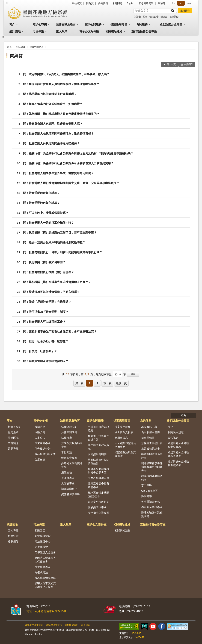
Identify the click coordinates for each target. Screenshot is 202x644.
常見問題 (117, 3)
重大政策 (62, 31)
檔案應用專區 (119, 24)
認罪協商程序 (69, 489)
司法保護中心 (43, 541)
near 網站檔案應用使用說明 (125, 445)
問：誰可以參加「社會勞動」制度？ (46, 312)
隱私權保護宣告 (54, 625)
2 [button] (97, 383)
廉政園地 (67, 472)
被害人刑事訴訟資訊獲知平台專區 (45, 585)
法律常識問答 (69, 432)
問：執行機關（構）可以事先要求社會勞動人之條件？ (57, 282)
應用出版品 (121, 438)
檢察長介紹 (15, 427)
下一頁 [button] (107, 383)
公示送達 (40, 459)
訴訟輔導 (147, 496)
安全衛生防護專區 (99, 513)
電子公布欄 (40, 24)
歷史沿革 (13, 432)
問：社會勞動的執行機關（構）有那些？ (49, 272)
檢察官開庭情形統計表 (152, 456)
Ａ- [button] (173, 3)
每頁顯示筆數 (104, 374)
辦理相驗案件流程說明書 (152, 514)
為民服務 (142, 24)
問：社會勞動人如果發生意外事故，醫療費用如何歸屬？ (58, 173)
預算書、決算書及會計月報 (99, 438)
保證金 (137, 17)
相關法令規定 (176, 432)
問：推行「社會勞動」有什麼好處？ (46, 341)
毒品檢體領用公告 (45, 454)
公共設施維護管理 (99, 478)
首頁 (9, 47)
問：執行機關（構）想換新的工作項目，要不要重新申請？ (60, 232)
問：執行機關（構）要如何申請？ (44, 262)
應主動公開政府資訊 (99, 447)
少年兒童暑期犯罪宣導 (72, 465)
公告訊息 (173, 438)
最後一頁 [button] (121, 383)
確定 (133, 374)
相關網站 (13, 541)
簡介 (12, 24)
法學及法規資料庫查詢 (72, 445)
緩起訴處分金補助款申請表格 (178, 445)
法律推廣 (67, 438)
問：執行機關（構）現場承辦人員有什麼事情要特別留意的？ (61, 114)
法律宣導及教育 (66, 24)
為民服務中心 (149, 427)
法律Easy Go (69, 427)
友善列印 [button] (188, 64)
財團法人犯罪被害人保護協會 (45, 560)
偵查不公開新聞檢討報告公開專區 (99, 471)
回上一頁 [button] (171, 64)
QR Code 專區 (150, 491)
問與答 (16, 56)
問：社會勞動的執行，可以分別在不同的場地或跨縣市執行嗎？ (63, 252)
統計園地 (15, 31)
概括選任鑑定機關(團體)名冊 (99, 494)
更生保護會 (41, 547)
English (130, 3)
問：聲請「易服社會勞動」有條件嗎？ (47, 302)
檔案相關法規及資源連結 (125, 454)
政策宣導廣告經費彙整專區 (99, 485)
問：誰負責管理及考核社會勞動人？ (46, 361)
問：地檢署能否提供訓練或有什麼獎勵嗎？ (50, 94)
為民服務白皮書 (151, 432)
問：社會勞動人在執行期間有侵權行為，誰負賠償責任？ (58, 133)
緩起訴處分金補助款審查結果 (178, 454)
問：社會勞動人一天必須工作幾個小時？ (49, 223)
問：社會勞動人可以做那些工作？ (44, 321)
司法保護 (38, 31)
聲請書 (164, 17)
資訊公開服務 (93, 24)
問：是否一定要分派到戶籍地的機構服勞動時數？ (54, 242)
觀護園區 (40, 530)
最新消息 (40, 427)
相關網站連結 (114, 31)
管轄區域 (13, 438)
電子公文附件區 (89, 31)
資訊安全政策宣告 (34, 625)
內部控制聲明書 (97, 454)
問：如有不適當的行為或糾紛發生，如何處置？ (53, 104)
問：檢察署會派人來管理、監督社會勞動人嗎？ (53, 124)
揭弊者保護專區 (71, 494)
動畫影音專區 (69, 458)
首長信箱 (103, 3)
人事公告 (40, 438)
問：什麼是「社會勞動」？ (40, 351)
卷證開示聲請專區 (152, 507)
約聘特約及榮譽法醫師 (152, 478)
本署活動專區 (43, 443)
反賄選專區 (68, 478)
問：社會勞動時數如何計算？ (41, 193)
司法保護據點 (43, 536)
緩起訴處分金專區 (171, 24)
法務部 (162, 3)
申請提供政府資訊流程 (99, 429)
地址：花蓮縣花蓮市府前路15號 (47, 611)
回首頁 (90, 3)
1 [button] (90, 383)
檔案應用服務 (123, 427)
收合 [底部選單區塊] (184, 415)
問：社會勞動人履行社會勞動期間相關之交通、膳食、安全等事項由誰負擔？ (71, 183)
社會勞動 (174, 17)
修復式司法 (41, 572)
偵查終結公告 (43, 449)
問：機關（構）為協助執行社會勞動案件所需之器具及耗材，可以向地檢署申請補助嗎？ (78, 153)
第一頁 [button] (79, 383)
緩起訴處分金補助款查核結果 (178, 463)
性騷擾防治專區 (97, 507)
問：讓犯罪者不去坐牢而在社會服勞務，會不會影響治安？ (60, 331)
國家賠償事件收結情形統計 (99, 461)
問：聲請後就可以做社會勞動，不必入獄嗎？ (51, 292)
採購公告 (40, 432)
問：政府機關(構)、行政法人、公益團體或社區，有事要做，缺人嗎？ (66, 74)
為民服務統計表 (151, 449)
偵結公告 (154, 17)
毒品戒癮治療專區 (45, 578)
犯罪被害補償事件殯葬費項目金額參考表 (152, 467)
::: (7, 3)
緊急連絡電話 (146, 3)
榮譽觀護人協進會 (45, 552)
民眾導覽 (13, 449)
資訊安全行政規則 (99, 502)
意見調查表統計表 (152, 443)
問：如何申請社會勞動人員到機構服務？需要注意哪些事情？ (61, 84)
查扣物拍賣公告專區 (144, 31)
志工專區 (147, 485)
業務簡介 (13, 443)
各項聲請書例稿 (151, 502)
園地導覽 (13, 530)
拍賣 (145, 17)
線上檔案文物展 (124, 432)
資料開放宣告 (72, 625)
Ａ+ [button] (189, 3)
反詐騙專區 (68, 483)
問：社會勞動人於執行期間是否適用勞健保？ (51, 143)
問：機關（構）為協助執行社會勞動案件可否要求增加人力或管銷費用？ (68, 163)
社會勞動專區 (36, 47)
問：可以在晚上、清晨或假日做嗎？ (46, 213)
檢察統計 (13, 536)
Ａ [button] (181, 3)
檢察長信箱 (148, 438)
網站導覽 (77, 3)
